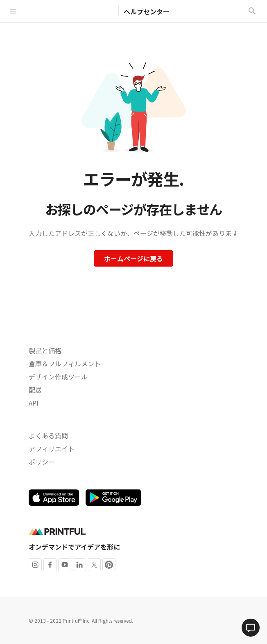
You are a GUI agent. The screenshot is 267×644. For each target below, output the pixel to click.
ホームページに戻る (133, 258)
